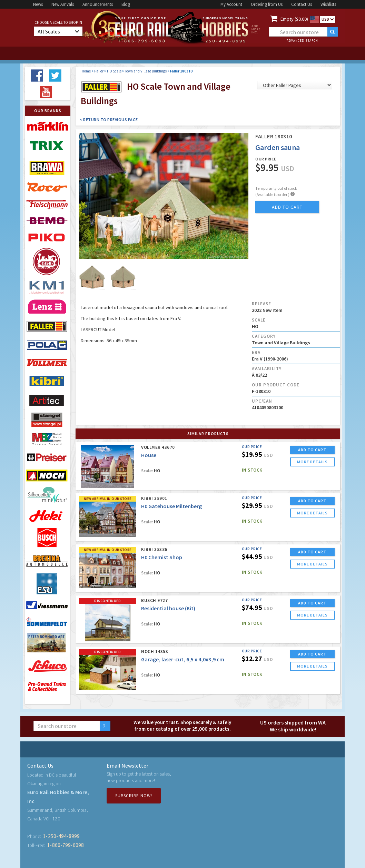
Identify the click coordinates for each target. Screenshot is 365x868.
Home (86, 71)
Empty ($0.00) (294, 19)
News (38, 4)
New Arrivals (63, 4)
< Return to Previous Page (109, 120)
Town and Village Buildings (146, 71)
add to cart (287, 207)
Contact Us (302, 4)
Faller (99, 71)
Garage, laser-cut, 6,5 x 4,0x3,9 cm (183, 659)
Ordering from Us (267, 4)
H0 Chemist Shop (162, 557)
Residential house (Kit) (168, 608)
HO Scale (114, 71)
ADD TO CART (312, 450)
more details (312, 462)
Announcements (98, 4)
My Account (231, 4)
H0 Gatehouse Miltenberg (171, 506)
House (149, 455)
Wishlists (328, 4)
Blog (126, 4)
